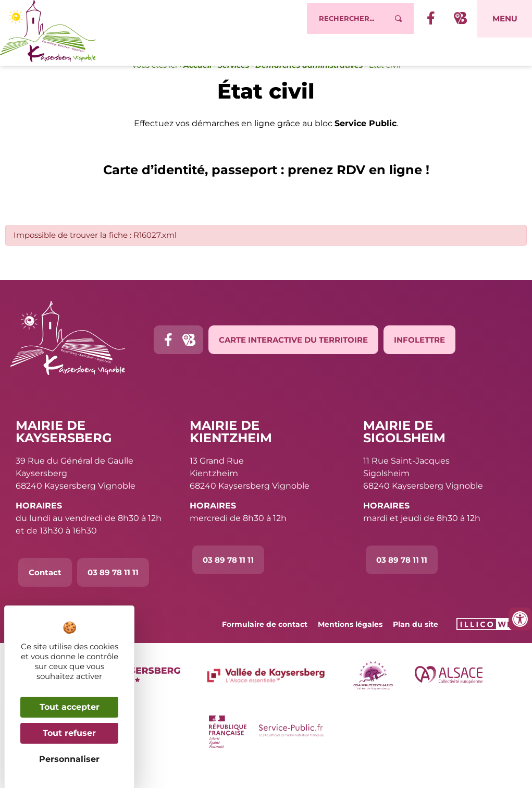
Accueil (197, 87)
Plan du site (416, 645)
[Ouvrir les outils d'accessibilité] (520, 619)
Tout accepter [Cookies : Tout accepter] (70, 707)
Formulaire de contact (265, 645)
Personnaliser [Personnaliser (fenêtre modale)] (69, 759)
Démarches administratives (309, 87)
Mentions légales (350, 645)
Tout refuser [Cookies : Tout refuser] (69, 733)
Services (233, 87)
